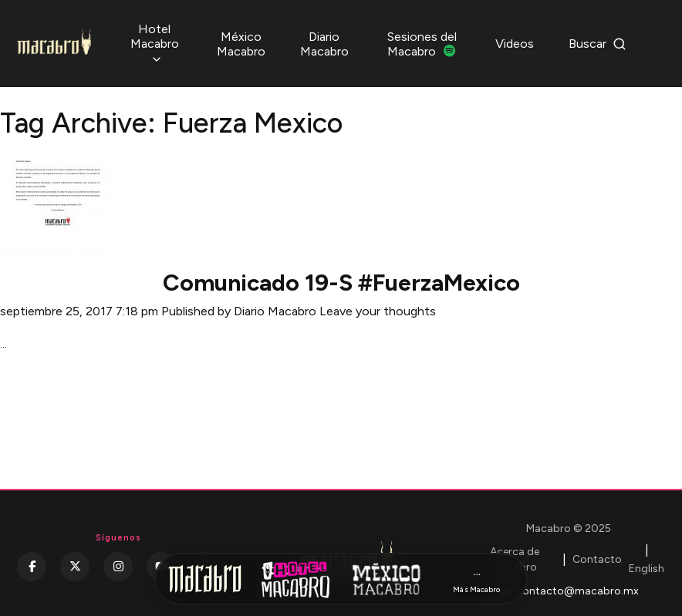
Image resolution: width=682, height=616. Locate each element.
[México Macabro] (387, 579)
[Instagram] (118, 567)
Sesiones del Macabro (422, 44)
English (647, 569)
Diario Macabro (324, 44)
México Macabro (241, 44)
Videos (515, 44)
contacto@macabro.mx (569, 591)
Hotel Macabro (155, 44)
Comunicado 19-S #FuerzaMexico (341, 283)
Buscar (598, 44)
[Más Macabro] (477, 579)
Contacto (597, 559)
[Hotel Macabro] (295, 579)
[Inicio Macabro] (205, 579)
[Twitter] (75, 567)
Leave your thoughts (378, 311)
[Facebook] (32, 567)
